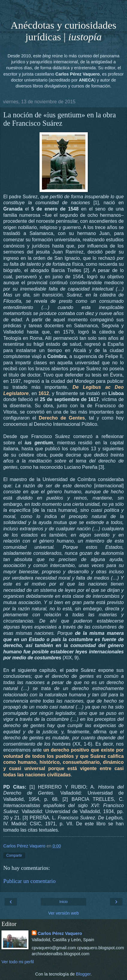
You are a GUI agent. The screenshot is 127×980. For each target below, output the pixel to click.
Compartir (14, 855)
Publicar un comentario (30, 881)
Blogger (83, 974)
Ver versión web (63, 913)
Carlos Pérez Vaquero (60, 933)
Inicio (63, 902)
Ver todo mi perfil (18, 962)
